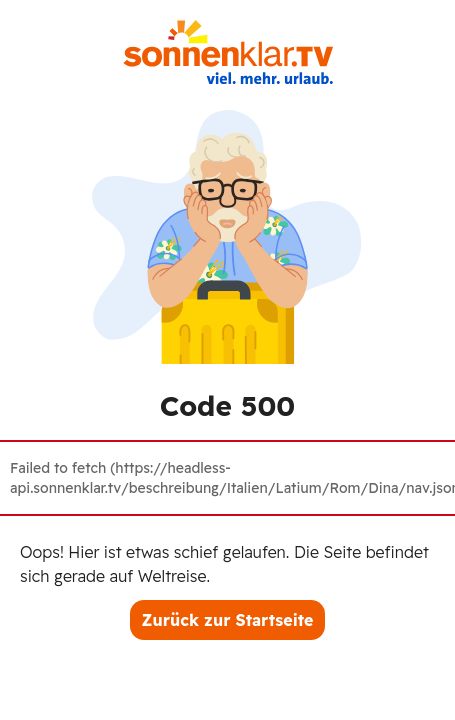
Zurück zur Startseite (228, 620)
